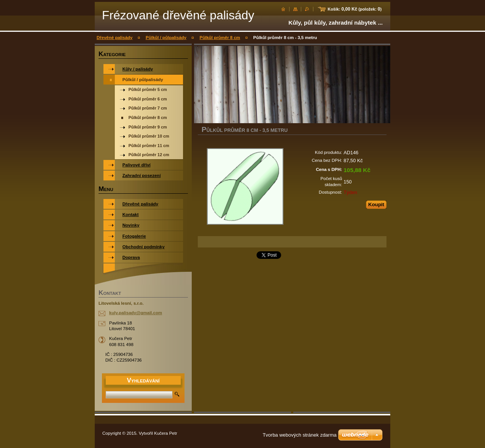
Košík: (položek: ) (355, 9)
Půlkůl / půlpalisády (166, 38)
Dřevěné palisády (115, 38)
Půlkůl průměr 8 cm (220, 38)
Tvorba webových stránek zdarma (300, 435)
